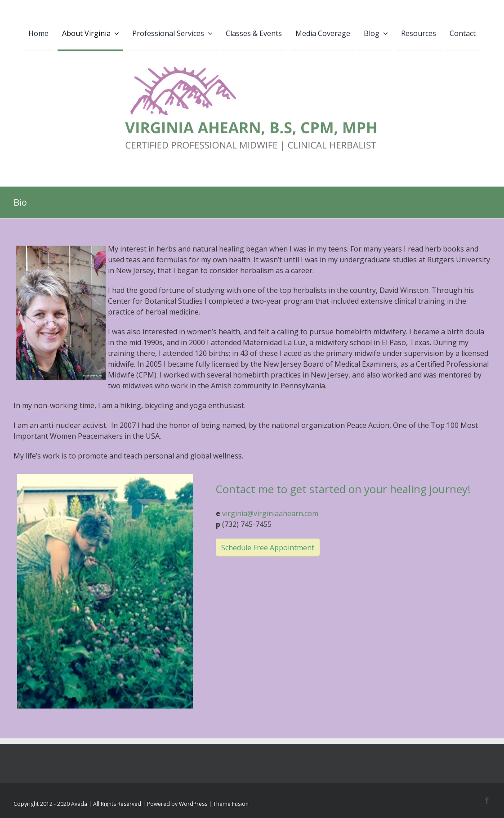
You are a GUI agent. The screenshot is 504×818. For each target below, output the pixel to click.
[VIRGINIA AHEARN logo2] (252, 55)
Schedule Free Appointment (268, 548)
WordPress (193, 805)
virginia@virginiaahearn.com (270, 513)
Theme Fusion (231, 805)
